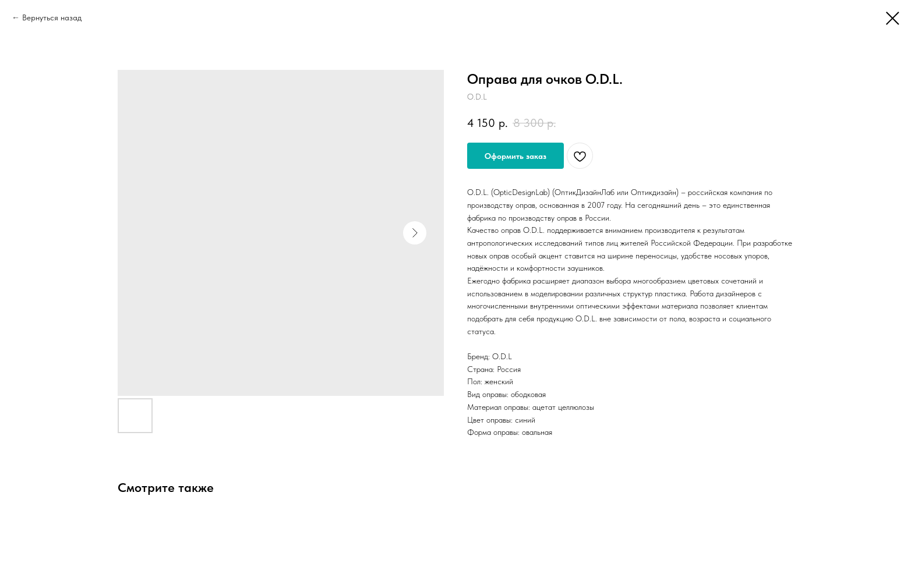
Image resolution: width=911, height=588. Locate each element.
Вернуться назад (52, 17)
